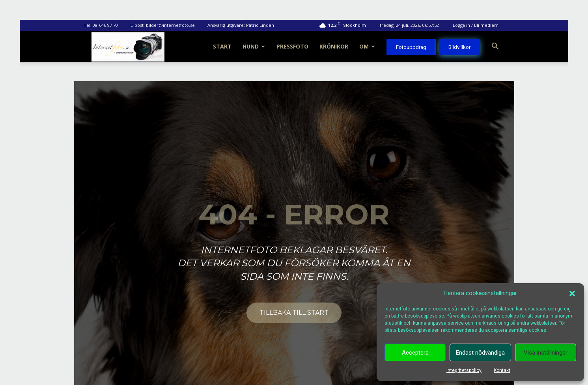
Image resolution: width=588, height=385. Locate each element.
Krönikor (334, 46)
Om (367, 46)
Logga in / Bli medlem (476, 25)
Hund (254, 46)
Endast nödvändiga (480, 353)
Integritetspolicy (464, 370)
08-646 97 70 (105, 25)
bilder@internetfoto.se (170, 25)
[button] (572, 293)
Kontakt (502, 370)
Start (222, 46)
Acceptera (415, 353)
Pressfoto (292, 46)
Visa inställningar (546, 353)
